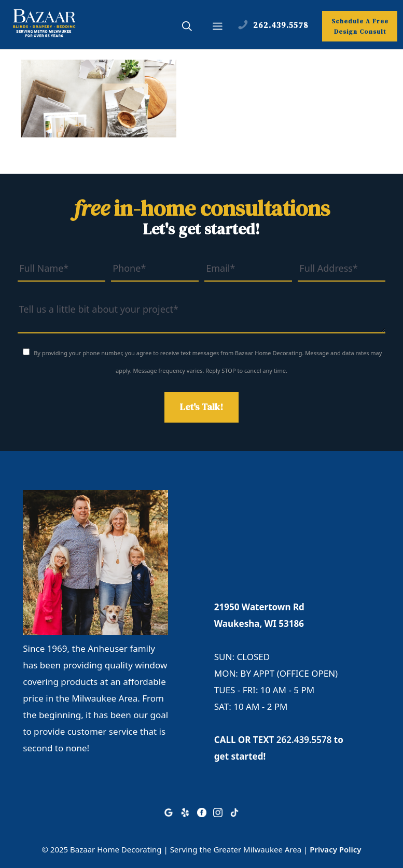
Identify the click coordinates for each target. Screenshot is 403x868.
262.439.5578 (304, 740)
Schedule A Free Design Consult (360, 26)
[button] (187, 27)
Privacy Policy (335, 849)
